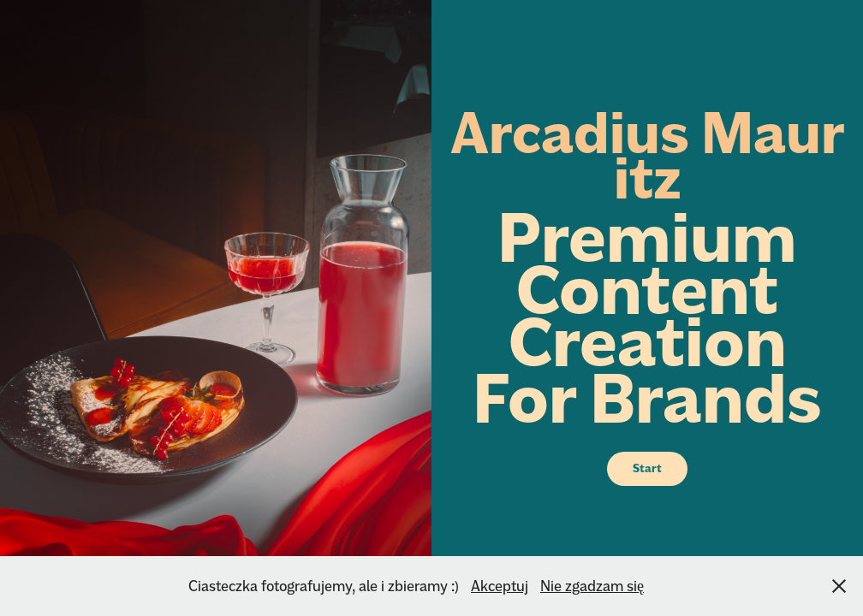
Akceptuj (500, 586)
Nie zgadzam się (592, 586)
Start (647, 468)
